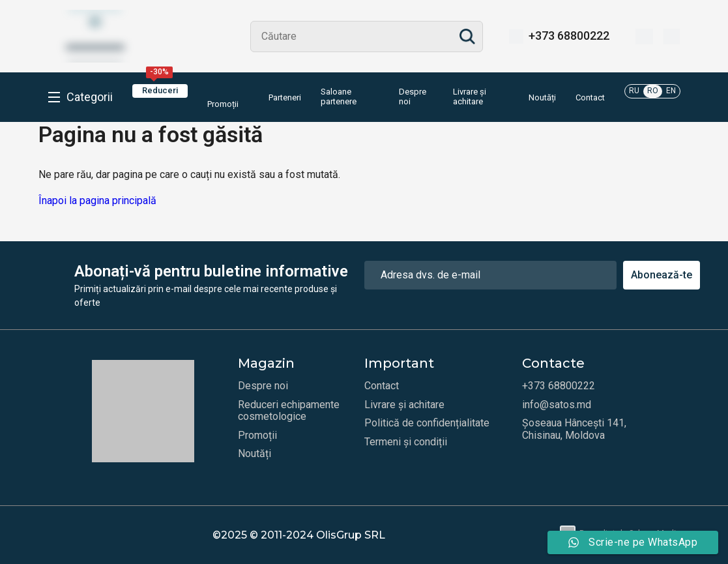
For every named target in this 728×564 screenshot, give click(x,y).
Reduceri (160, 90)
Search (467, 37)
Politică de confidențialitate (427, 423)
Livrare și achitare (470, 97)
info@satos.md (557, 405)
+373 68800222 (569, 36)
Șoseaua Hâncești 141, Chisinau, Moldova (574, 429)
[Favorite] (644, 37)
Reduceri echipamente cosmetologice (289, 411)
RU (634, 91)
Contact (590, 98)
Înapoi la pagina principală (97, 200)
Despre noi (413, 97)
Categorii (90, 97)
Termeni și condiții (406, 442)
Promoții (223, 96)
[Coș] (672, 37)
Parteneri (285, 98)
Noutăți (542, 98)
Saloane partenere (339, 97)
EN (671, 91)
